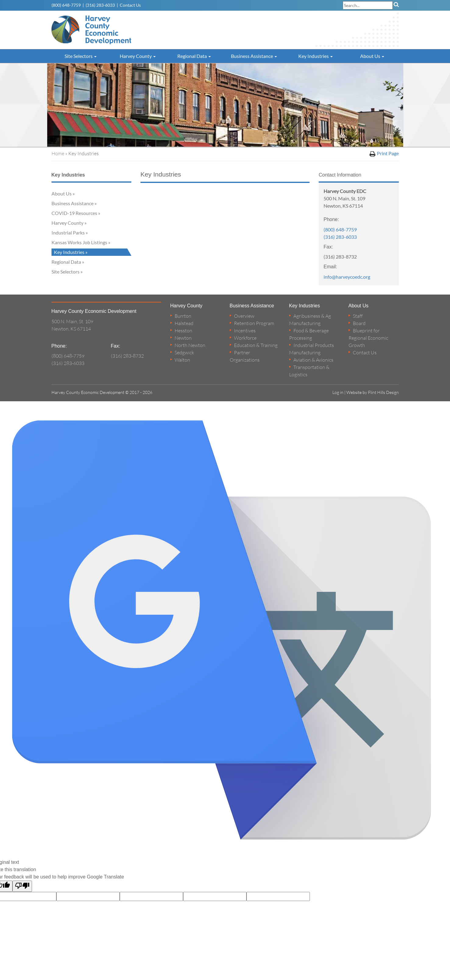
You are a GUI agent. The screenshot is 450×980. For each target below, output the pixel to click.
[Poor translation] (22, 886)
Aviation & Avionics (313, 360)
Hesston (183, 331)
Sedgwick (184, 352)
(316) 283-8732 (127, 356)
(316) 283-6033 (100, 5)
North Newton (190, 345)
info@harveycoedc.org (347, 277)
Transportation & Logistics (309, 371)
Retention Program (254, 323)
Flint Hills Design (383, 392)
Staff (358, 316)
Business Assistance (254, 56)
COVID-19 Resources (74, 213)
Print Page (384, 154)
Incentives (245, 331)
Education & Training (256, 345)
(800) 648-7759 (66, 5)
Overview (244, 316)
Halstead (184, 323)
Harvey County (138, 56)
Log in (338, 392)
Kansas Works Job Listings (79, 242)
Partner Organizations (245, 356)
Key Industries (315, 56)
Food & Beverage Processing (309, 334)
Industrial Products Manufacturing (312, 349)
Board (359, 323)
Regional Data (194, 56)
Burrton (183, 316)
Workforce (245, 338)
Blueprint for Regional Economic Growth (368, 338)
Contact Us (130, 5)
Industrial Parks (68, 232)
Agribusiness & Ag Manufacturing (310, 320)
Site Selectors (81, 56)
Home (58, 153)
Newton (183, 338)
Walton (182, 360)
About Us (372, 56)
